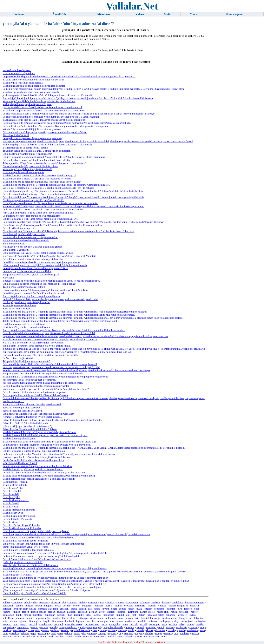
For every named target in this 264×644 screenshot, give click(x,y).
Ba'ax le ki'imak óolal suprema (19, 228)
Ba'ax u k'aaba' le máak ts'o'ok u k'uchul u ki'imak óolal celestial (37, 160)
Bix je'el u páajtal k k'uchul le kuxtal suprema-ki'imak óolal (34, 451)
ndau (125, 624)
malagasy (165, 621)
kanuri (30, 618)
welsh (111, 637)
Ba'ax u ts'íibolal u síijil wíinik (19, 73)
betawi (38, 606)
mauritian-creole (74, 624)
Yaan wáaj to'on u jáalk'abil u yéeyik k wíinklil (27, 169)
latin (5, 621)
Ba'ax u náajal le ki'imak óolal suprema (23, 172)
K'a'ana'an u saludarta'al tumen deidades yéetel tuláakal (32, 405)
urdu (52, 637)
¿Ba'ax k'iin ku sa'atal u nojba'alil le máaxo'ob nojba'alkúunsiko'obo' (39, 538)
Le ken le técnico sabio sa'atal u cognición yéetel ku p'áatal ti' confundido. (42, 556)
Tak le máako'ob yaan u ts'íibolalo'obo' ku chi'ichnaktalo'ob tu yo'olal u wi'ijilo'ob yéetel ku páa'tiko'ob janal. (60, 321)
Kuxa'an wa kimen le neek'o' (18, 309)
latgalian (199, 618)
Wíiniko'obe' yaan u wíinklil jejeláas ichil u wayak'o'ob (32, 129)
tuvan (16, 637)
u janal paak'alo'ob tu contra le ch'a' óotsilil (25, 148)
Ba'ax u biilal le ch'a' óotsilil (18, 519)
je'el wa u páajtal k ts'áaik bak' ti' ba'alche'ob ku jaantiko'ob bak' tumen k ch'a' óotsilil (48, 95)
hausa (174, 612)
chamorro (140, 606)
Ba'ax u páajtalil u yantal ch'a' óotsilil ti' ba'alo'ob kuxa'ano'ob (35, 395)
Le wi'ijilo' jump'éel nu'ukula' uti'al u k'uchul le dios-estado (34, 293)
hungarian (50, 615)
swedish (15, 633)
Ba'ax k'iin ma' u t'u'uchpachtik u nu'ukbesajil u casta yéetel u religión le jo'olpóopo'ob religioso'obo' (56, 377)
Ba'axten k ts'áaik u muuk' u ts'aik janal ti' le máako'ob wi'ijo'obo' (37, 179)
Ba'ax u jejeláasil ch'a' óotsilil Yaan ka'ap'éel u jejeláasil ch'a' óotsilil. (39, 479)
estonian (171, 609)
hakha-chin (163, 612)
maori (24, 624)
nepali (143, 624)
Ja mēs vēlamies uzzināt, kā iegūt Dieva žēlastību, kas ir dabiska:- (38, 466)
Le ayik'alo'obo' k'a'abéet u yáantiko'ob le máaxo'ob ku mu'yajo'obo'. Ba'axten (44, 473)
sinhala (140, 630)
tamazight (43, 633)
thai (84, 633)
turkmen (7, 637)
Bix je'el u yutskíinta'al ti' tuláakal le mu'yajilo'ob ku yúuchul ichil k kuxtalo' (43, 374)
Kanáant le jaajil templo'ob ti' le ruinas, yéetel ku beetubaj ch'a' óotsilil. (40, 355)
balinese (144, 603)
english (148, 609)
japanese (171, 615)
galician (71, 612)
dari (90, 609)
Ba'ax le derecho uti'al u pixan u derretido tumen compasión (34, 392)
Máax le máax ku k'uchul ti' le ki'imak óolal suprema (31, 565)
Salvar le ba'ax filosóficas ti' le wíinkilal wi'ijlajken (30, 429)
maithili (141, 621)
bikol (58, 606)
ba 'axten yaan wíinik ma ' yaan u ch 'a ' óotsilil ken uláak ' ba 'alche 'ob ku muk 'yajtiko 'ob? (51, 367)
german (93, 612)
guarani (111, 612)
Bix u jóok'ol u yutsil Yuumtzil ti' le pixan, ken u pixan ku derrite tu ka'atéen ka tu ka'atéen (50, 203)
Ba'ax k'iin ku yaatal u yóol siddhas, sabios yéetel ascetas (33, 259)
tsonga (159, 633)
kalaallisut (8, 618)
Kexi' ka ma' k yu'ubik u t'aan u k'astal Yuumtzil (28, 327)
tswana (168, 633)
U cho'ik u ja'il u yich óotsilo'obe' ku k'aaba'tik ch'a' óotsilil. (34, 593)
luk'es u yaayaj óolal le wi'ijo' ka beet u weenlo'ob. (29, 380)
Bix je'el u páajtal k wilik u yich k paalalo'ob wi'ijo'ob (31, 275)
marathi (33, 624)
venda (78, 637)
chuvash (194, 606)
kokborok (111, 618)
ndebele (134, 624)
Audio (168, 14)
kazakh (56, 618)
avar (102, 603)
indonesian (108, 615)
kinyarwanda (97, 618)
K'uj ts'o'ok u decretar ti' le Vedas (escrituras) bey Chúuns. (33, 343)
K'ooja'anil (8, 278)
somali (171, 630)
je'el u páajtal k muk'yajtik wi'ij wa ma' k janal (27, 104)
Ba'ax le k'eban (11, 507)
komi (121, 618)
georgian (82, 612)
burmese (99, 606)
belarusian (8, 606)
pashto (35, 627)
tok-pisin (128, 633)
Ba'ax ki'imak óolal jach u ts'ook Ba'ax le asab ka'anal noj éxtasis (37, 559)
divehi (106, 609)
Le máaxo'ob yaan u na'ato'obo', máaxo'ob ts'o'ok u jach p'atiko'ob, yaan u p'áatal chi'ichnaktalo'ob (55, 553)
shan (95, 630)
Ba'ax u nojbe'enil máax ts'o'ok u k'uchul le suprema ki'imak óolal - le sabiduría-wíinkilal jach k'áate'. (56, 185)
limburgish (35, 621)
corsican (7, 609)
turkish (195, 633)
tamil (53, 633)
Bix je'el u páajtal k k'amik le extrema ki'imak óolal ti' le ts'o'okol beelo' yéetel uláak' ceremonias (54, 157)
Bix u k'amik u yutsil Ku (16, 250)
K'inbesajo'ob (235, 14)
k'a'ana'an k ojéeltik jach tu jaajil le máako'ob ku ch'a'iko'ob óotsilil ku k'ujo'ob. (45, 120)
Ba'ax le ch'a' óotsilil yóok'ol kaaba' (21, 525)
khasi (65, 618)
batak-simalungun (195, 603)
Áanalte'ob (59, 14)
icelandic (79, 615)
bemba (19, 606)
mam (16, 624)
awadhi (110, 603)
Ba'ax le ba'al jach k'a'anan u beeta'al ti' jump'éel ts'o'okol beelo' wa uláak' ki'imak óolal (49, 333)
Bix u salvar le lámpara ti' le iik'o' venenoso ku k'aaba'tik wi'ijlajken (38, 414)
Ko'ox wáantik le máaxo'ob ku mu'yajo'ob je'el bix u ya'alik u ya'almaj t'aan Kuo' (45, 290)
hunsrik (61, 615)
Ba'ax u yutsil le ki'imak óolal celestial (23, 83)
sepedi (46, 630)
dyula (139, 609)
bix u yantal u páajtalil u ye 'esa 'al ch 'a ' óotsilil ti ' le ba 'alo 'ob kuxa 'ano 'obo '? (46, 389)
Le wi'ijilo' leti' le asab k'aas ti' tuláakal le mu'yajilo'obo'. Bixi (35, 268)
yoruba (138, 637)
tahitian (25, 633)
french (25, 612)
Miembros (104, 14)
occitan (173, 624)
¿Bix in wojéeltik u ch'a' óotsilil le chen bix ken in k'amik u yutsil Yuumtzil (42, 107)
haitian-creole (147, 612)
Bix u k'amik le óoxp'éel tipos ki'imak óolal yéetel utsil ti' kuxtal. (37, 346)
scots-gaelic (34, 630)
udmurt (31, 637)
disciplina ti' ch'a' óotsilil (16, 135)
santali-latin (19, 630)
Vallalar (19, 14)
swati (5, 633)
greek (102, 612)
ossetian (200, 624)
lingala (47, 621)
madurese (130, 621)
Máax (193, 14)
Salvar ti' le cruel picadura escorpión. (22, 408)
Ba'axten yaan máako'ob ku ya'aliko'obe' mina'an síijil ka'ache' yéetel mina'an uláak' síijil (50, 442)
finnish (16, 612)
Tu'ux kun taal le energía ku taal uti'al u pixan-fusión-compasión (37, 151)
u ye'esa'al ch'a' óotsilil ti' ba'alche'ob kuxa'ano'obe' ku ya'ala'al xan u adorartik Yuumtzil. (49, 256)
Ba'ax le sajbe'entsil (13, 488)
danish (82, 609)
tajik (34, 633)
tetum (77, 633)
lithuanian (58, 621)
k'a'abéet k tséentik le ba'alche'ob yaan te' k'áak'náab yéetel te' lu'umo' (39, 432)
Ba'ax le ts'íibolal (12, 491)
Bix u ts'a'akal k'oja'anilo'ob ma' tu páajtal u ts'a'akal (30, 237)
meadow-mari (92, 624)
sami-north (181, 627)
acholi (27, 603)
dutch (131, 609)
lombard (69, 621)
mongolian (115, 624)
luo (88, 621)
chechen (152, 606)
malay (175, 621)
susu (202, 630)
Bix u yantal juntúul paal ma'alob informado (26, 241)
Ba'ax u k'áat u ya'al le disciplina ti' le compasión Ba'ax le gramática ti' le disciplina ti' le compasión (55, 126)
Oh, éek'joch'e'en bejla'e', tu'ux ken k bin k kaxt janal (31, 166)
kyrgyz (183, 618)
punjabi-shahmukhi (113, 627)
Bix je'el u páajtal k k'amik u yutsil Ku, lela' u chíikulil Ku (33, 200)
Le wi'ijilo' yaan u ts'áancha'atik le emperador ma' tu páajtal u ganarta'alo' (41, 262)
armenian (93, 603)
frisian (52, 612)
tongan (139, 633)
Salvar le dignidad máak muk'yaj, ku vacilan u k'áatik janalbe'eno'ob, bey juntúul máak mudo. (52, 420)
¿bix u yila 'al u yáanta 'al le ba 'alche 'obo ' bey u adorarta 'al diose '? (39, 213)
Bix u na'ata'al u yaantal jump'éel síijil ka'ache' (27, 154)
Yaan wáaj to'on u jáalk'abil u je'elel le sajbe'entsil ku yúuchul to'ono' (39, 101)
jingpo (192, 615)
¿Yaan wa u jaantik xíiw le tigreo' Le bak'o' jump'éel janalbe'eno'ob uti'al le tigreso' (46, 590)
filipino (7, 612)
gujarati (121, 612)
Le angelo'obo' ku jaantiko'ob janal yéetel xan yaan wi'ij (32, 138)
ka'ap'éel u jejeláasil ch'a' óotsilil (20, 463)
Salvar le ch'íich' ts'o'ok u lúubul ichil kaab (25, 423)
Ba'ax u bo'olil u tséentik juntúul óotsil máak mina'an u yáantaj (36, 386)
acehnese (17, 603)
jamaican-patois (156, 615)
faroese (188, 609)
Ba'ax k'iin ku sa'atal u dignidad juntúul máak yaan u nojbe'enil (36, 531)
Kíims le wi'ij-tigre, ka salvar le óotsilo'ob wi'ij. (28, 426)
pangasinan (9, 627)
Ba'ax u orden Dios (13, 513)
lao (191, 618)
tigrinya (112, 633)
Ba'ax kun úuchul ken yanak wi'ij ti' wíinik (26, 547)
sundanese (193, 630)
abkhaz (6, 603)
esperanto (159, 609)
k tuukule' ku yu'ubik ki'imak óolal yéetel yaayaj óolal (31, 92)
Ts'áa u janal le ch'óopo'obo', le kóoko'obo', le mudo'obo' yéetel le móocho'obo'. (45, 163)
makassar (153, 621)
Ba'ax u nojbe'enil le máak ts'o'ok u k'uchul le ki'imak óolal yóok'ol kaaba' (42, 182)
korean (129, 618)
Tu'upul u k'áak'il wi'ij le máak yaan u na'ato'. (27, 361)
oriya (182, 624)
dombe (123, 609)
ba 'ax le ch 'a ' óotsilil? (15, 485)
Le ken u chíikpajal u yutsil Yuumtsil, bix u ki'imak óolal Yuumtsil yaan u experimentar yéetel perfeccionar (59, 454)
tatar (61, 633)
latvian (13, 621)
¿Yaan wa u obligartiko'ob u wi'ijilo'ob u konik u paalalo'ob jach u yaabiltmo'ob (45, 265)
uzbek (69, 637)
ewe (180, 609)
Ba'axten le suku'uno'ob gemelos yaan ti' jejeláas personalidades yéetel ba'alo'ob (45, 132)
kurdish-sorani (170, 618)
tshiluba (149, 633)
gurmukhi (133, 612)
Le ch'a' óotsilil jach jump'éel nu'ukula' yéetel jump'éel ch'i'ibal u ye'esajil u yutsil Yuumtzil (51, 117)
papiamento (23, 627)
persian (44, 627)
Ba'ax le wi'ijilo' (11, 497)
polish (53, 627)
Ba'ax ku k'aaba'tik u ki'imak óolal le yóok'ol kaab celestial (34, 86)
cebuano (129, 606)
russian (170, 627)
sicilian (112, 630)
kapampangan (43, 618)
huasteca (38, 615)
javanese (182, 615)
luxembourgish (100, 621)
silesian (122, 630)
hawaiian (184, 612)
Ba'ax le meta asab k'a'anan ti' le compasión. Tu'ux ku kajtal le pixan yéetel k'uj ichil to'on (50, 340)
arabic (82, 603)
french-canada (39, 612)
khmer (73, 618)
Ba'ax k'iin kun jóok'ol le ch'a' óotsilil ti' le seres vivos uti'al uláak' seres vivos (44, 111)
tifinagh (102, 633)
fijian (197, 609)
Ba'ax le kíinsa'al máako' (16, 500)
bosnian (67, 606)
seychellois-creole (81, 630)
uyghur (60, 637)
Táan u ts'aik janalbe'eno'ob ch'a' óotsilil (24, 287)
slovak (150, 630)
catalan (118, 606)
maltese (7, 624)
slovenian (160, 630)
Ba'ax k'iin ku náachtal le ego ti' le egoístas (25, 541)
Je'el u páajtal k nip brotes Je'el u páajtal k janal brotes (31, 296)
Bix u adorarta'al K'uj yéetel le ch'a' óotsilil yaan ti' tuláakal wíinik (38, 253)
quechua (130, 627)
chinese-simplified (178, 606)
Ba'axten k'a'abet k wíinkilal (18, 575)
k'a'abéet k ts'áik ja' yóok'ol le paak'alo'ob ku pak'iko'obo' (33, 469)
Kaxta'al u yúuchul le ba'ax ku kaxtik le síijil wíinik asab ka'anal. (37, 457)
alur (64, 603)
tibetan (92, 633)
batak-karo (177, 603)
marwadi (58, 624)
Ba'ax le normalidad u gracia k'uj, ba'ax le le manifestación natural (38, 194)
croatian (64, 609)
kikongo (83, 618)
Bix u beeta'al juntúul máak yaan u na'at (24, 234)
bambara (155, 603)
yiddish (128, 637)
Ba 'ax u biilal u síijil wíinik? (18, 358)
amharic (72, 603)
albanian (55, 603)
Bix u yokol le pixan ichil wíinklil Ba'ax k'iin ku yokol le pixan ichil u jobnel (43, 544)
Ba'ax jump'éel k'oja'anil (15, 482)
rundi (161, 627)
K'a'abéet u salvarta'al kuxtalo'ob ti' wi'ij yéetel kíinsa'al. (32, 417)
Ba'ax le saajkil (11, 494)
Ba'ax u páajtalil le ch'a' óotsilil (19, 516)
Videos (140, 14)
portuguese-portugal (90, 627)
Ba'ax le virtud (10, 522)
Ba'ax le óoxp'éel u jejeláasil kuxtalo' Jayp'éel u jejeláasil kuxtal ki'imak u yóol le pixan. (49, 476)
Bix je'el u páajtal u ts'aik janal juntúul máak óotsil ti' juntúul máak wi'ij (41, 219)
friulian (61, 612)
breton (77, 606)
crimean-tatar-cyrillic (25, 609)
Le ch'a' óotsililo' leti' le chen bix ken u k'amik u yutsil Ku (33, 460)
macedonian (117, 621)
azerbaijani (132, 603)
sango (203, 627)
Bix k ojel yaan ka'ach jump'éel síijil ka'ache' (26, 302)
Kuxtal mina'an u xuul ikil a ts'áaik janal (24, 324)
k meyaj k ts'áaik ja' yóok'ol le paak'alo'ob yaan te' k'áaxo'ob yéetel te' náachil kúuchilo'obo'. (51, 281)
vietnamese (100, 637)
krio (137, 618)
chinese (162, 606)
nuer (165, 624)
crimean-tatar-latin (48, 609)
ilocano (97, 615)
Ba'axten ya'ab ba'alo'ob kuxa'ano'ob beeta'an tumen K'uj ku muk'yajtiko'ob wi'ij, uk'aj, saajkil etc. (55, 584)
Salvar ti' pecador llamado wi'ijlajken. (23, 411)
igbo (88, 615)
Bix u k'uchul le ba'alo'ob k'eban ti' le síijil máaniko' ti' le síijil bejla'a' (39, 284)
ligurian (23, 621)
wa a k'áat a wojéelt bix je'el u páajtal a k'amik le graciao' (33, 247)
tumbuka (185, 633)
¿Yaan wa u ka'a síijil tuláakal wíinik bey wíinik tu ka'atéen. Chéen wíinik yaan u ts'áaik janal (52, 587)
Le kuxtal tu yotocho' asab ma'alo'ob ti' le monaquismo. (32, 216)
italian (142, 615)
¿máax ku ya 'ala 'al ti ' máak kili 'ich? (23, 562)
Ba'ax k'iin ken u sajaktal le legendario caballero (28, 550)
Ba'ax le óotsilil (11, 504)
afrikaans (44, 603)
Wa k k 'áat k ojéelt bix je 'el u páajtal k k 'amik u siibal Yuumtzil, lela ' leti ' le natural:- (49, 188)
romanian (151, 627)
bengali (29, 606)
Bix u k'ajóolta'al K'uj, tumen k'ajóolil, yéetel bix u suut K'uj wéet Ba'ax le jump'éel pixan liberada (55, 569)
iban (70, 615)
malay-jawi (187, 621)
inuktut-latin (123, 615)
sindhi (131, 630)
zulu (163, 637)
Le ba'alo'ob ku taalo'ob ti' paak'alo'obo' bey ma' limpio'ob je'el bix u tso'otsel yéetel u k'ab (50, 299)
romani (140, 627)
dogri (114, 609)
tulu (176, 633)
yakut (119, 637)
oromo (190, 624)
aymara (120, 603)
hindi (19, 615)
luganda (80, 621)
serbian (55, 630)
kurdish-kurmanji (150, 618)
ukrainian (42, 637)
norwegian (154, 624)
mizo (104, 624)
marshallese (45, 624)
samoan (194, 627)
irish (134, 615)
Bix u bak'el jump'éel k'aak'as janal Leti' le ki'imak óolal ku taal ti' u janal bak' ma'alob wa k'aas (53, 225)
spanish (181, 630)
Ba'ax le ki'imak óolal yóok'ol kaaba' (22, 528)
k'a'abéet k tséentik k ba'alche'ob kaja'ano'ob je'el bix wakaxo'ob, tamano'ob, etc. (45, 435)
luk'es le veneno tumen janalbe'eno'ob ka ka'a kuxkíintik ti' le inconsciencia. (43, 383)
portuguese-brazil (68, 627)
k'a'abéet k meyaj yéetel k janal (19, 439)
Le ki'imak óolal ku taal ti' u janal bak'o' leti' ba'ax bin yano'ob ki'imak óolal (43, 210)
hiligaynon (8, 615)
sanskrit (7, 630)
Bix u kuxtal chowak (14, 244)
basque (166, 603)
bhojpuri (49, 606)
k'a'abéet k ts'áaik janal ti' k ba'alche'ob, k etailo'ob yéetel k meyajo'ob (39, 176)
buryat (109, 606)
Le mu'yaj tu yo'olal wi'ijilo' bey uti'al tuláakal (27, 271)
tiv (120, 633)
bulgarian (87, 606)
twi (23, 637)
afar (35, 603)
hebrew (195, 612)
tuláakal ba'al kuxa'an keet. (17, 70)
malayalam (200, 621)
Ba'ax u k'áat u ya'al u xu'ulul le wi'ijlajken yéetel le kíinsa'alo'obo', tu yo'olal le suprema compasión (55, 578)
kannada (20, 618)
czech (74, 609)
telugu (68, 633)
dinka (97, 609)
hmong (27, 615)
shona (103, 630)
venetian (87, 637)
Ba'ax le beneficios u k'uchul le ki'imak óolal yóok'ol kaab (33, 80)
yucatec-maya (151, 637)
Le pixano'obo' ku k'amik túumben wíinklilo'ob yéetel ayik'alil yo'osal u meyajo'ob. (47, 445)
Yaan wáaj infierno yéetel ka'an (19, 305)
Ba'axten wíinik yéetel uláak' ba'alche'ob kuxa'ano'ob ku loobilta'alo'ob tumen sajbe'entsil (50, 364)
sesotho (65, 630)
